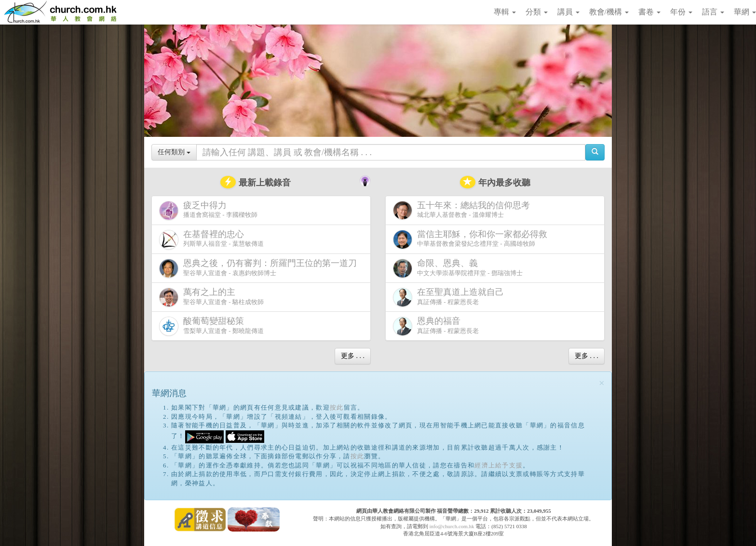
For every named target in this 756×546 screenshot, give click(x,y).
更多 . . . (353, 356)
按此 (337, 407)
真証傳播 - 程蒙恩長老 (450, 297)
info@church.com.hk (452, 526)
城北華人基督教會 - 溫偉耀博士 (463, 210)
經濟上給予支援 (499, 465)
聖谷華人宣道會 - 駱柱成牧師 (211, 297)
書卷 (649, 12)
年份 (681, 12)
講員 (568, 12)
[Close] (602, 383)
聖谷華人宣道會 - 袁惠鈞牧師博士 (260, 268)
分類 (537, 12)
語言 (713, 12)
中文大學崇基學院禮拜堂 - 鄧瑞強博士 (458, 268)
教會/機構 (609, 12)
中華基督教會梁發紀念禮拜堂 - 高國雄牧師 (472, 239)
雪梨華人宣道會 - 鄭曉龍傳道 (211, 326)
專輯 (505, 12)
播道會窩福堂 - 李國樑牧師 (208, 210)
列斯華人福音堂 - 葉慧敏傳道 (211, 240)
